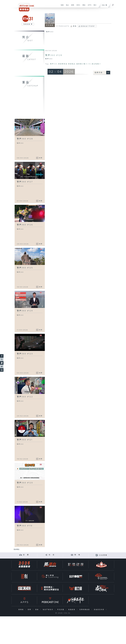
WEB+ (78, 6)
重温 (83, 6)
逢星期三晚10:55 (84, 64)
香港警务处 (63, 64)
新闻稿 (21, 610)
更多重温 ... (17, 549)
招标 (37, 610)
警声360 (54, 64)
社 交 (52, 555)
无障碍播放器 (85, 610)
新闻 (72, 6)
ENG (103, 5)
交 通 (26, 555)
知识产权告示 (48, 610)
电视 (62, 6)
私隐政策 (72, 610)
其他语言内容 (100, 610)
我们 (94, 6)
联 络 (78, 555)
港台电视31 (96, 64)
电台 (67, 6)
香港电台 (72, 64)
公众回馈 (103, 555)
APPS (89, 6)
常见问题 (61, 610)
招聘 (30, 610)
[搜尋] (113, 4)
